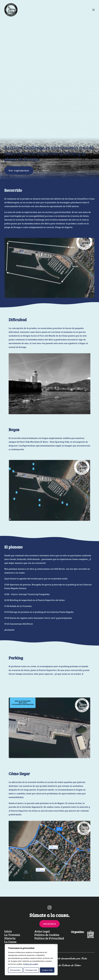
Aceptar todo (47, 970)
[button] (49, 909)
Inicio (8, 931)
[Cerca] (56, 945)
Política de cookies (31, 964)
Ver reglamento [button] (19, 170)
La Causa (10, 942)
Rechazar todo (31, 970)
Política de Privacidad (49, 938)
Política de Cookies (47, 935)
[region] (31, 960)
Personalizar (15, 970)
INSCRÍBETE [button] (49, 924)
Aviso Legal (42, 931)
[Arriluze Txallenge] (11, 10)
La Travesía (12, 935)
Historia (10, 938)
